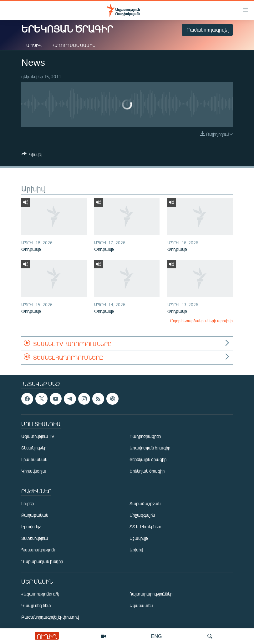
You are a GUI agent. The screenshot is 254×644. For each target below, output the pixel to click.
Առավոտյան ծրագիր (150, 448)
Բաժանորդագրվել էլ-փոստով (50, 617)
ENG (157, 636)
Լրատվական (34, 460)
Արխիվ (34, 45)
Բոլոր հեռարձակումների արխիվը (201, 321)
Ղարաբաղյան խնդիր (42, 562)
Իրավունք (31, 527)
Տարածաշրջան (145, 504)
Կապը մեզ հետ (36, 606)
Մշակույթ (139, 538)
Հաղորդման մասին (74, 45)
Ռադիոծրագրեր (145, 436)
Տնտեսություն (35, 538)
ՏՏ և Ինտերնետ (145, 527)
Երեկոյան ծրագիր (147, 471)
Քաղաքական (35, 515)
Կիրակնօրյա (34, 471)
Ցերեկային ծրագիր (148, 460)
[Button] (32, 155)
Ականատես (141, 606)
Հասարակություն (38, 550)
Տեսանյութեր (34, 448)
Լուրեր (28, 504)
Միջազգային (142, 515)
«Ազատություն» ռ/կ (40, 594)
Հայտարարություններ (151, 594)
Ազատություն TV (38, 436)
